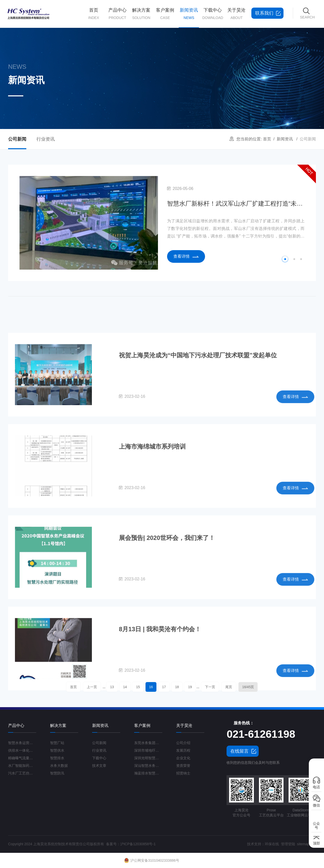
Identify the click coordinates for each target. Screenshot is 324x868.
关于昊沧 (236, 14)
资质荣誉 (183, 766)
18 (171, 687)
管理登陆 (288, 844)
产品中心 (117, 14)
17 (163, 687)
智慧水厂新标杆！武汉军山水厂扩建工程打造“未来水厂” (236, 203)
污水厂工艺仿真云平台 (22, 773)
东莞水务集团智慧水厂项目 (148, 743)
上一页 (119, 687)
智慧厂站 (57, 743)
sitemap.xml (306, 844)
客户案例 (165, 14)
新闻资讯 (189, 18)
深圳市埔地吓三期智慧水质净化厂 (148, 750)
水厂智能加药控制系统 (22, 766)
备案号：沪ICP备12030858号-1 (131, 844)
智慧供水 (57, 750)
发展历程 (183, 750)
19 (179, 687)
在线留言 (239, 751)
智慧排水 (57, 758)
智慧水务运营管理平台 (22, 743)
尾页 (203, 687)
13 (131, 687)
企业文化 (183, 758)
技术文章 (99, 766)
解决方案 (141, 14)
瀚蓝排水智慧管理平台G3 (148, 773)
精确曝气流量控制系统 (22, 758)
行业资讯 (46, 139)
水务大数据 (59, 766)
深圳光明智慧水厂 (148, 758)
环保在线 (272, 844)
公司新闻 (17, 139)
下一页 (191, 687)
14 (139, 687)
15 (147, 687)
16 (155, 687)
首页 (94, 14)
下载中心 (213, 14)
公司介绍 (183, 743)
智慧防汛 (57, 773)
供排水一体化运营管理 (22, 750)
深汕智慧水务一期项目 (148, 766)
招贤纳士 (183, 773)
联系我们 (264, 13)
